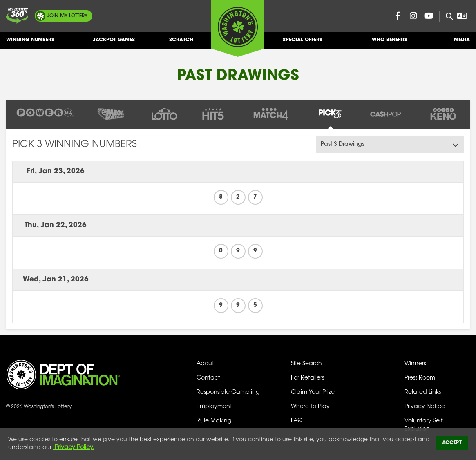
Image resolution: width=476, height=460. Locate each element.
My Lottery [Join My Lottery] (67, 16)
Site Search (306, 364)
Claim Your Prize (313, 392)
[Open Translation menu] (462, 16)
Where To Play (310, 407)
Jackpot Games (114, 43)
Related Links (423, 392)
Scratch (181, 43)
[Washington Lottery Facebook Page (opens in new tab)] (398, 16)
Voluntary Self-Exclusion (425, 425)
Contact (208, 378)
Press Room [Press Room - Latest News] (420, 378)
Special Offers (303, 43)
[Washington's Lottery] (238, 28)
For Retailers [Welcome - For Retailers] (307, 378)
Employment (214, 407)
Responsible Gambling (228, 392)
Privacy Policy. (74, 448)
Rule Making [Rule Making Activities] (214, 421)
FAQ (297, 421)
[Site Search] (446, 17)
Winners (415, 364)
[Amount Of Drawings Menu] (390, 145)
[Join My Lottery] (17, 16)
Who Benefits (390, 43)
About (205, 364)
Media (462, 43)
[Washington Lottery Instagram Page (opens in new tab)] (413, 16)
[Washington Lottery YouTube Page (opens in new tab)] (429, 16)
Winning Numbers (30, 43)
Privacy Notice (425, 407)
